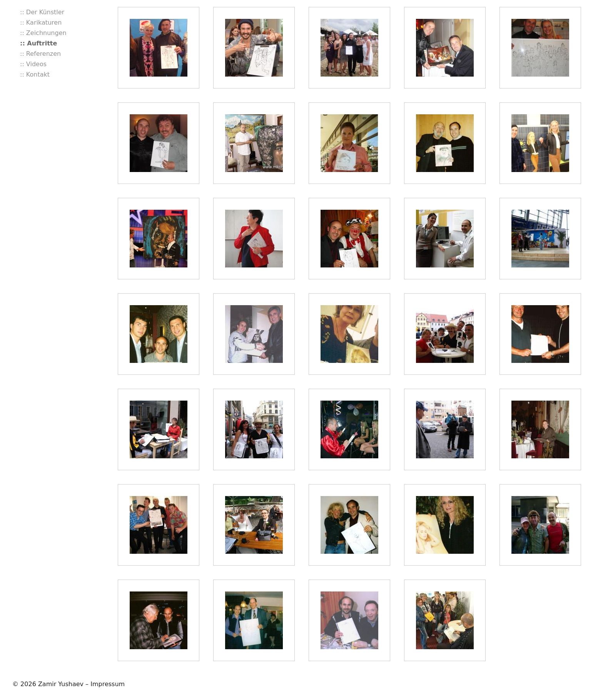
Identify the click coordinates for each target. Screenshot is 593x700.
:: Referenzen (40, 54)
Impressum (108, 684)
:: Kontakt (35, 74)
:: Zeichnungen (43, 33)
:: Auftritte (38, 43)
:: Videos (33, 64)
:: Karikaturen (41, 23)
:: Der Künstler (42, 12)
